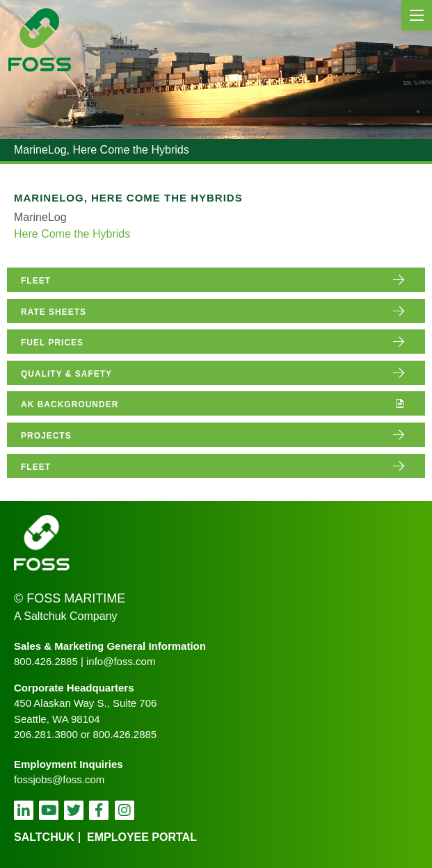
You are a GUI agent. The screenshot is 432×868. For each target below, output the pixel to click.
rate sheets (54, 312)
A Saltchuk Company (66, 616)
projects (46, 436)
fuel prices (52, 343)
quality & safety (66, 374)
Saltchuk (44, 837)
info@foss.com (121, 661)
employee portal (142, 837)
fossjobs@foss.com (59, 779)
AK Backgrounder (70, 404)
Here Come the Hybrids (72, 234)
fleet (36, 281)
